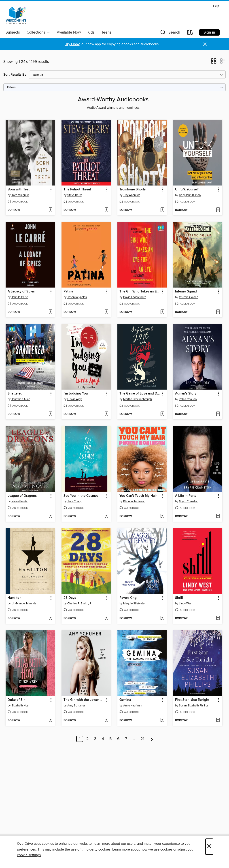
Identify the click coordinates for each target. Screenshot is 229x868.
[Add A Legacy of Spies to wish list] (50, 312)
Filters (11, 87)
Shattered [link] (15, 394)
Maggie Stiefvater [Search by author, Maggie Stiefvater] (134, 604)
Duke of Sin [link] (17, 700)
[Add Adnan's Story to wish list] (218, 414)
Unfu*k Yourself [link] (187, 190)
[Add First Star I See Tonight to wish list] (218, 721)
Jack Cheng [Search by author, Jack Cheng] (75, 501)
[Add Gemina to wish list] (162, 721)
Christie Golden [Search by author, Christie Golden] (189, 297)
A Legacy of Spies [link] (21, 292)
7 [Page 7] (126, 739)
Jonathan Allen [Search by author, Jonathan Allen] (21, 399)
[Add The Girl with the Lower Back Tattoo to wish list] (106, 721)
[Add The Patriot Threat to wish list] (106, 210)
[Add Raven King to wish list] (162, 618)
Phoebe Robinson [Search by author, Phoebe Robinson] (134, 501)
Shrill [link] (179, 598)
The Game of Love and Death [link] (140, 394)
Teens (106, 32)
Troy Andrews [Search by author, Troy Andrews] (132, 195)
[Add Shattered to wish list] (50, 414)
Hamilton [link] (15, 598)
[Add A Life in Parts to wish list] (218, 516)
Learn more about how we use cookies (142, 849)
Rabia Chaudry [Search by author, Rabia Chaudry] (188, 399)
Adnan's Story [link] (186, 394)
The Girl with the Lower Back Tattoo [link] (84, 700)
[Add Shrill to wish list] (218, 618)
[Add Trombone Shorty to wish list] (162, 210)
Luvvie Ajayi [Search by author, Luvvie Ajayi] (75, 399)
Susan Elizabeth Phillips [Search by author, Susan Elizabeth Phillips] (194, 706)
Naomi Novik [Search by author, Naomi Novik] (19, 501)
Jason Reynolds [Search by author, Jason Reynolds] (77, 297)
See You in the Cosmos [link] (81, 496)
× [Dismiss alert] (205, 44)
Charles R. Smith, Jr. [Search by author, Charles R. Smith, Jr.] (80, 604)
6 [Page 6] (118, 739)
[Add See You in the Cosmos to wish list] (106, 516)
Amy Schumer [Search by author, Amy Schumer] (76, 706)
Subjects (13, 32)
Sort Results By (15, 75)
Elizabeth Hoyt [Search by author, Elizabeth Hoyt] (20, 706)
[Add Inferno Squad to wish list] (218, 312)
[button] (170, 33)
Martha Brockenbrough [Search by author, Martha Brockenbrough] (138, 399)
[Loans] (190, 33)
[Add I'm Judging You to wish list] (106, 414)
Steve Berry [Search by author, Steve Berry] (74, 195)
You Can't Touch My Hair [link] (138, 496)
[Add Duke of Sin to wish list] (50, 721)
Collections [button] (38, 32)
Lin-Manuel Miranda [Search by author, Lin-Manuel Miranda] (24, 604)
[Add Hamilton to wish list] (50, 618)
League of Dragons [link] (22, 496)
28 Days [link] (70, 598)
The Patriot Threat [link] (77, 190)
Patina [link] (68, 292)
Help (216, 6)
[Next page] (152, 739)
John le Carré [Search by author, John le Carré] (20, 297)
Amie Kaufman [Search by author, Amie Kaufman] (133, 706)
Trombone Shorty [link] (133, 190)
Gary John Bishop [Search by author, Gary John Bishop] (190, 195)
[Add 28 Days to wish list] (106, 618)
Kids (91, 32)
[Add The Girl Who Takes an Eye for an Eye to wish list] (162, 312)
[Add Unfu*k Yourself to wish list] (218, 210)
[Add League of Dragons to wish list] (50, 516)
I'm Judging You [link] (76, 394)
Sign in (209, 32)
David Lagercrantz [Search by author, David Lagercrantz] (135, 297)
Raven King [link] (128, 598)
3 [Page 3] (95, 739)
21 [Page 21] (142, 739)
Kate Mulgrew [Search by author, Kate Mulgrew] (20, 195)
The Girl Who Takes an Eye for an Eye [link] (140, 292)
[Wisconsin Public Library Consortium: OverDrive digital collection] (16, 15)
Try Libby (72, 44)
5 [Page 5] (111, 739)
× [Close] (209, 847)
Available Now (69, 32)
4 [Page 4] (103, 739)
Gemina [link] (125, 700)
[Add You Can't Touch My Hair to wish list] (162, 516)
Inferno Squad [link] (186, 292)
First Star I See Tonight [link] (192, 700)
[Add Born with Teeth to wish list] (50, 210)
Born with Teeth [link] (20, 190)
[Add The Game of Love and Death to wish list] (162, 414)
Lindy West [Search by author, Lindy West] (186, 604)
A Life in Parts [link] (186, 496)
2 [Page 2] (88, 739)
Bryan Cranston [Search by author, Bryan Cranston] (189, 501)
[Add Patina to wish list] (106, 312)
